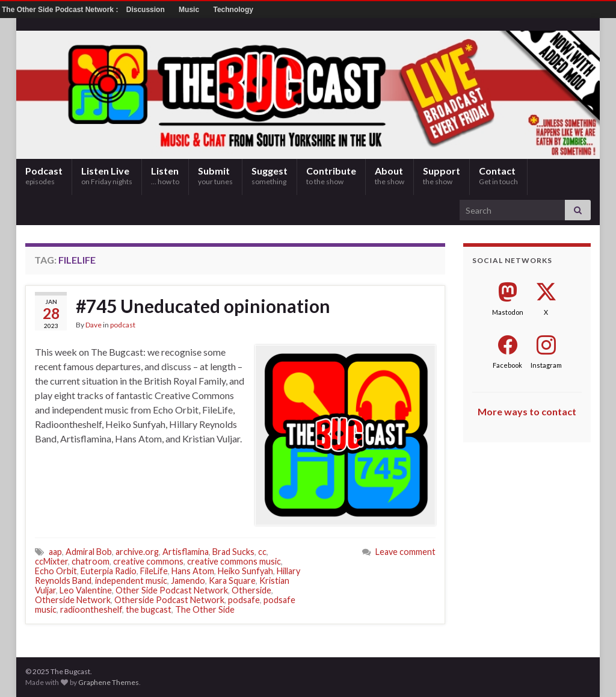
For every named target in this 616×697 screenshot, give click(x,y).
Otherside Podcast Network (169, 600)
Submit (215, 175)
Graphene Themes (109, 682)
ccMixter (51, 561)
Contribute (331, 175)
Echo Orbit (56, 571)
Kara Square (232, 581)
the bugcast (149, 609)
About (390, 175)
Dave (94, 325)
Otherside (251, 590)
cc (262, 552)
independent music (131, 581)
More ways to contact (527, 411)
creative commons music (234, 561)
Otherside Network (73, 600)
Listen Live (107, 175)
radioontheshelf (91, 609)
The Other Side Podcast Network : (61, 10)
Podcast (44, 175)
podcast (123, 325)
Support (442, 175)
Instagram (546, 365)
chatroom (91, 561)
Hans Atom (193, 571)
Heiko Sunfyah (245, 571)
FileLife (154, 571)
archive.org (137, 552)
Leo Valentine (86, 590)
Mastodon (508, 312)
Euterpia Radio (109, 571)
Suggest (269, 175)
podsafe (244, 600)
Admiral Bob (89, 552)
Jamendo (188, 581)
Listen (165, 175)
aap (55, 552)
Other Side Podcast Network (172, 590)
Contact (498, 175)
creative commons (148, 561)
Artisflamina (186, 552)
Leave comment (405, 552)
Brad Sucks (233, 552)
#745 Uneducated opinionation (203, 306)
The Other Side (205, 609)
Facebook (507, 365)
